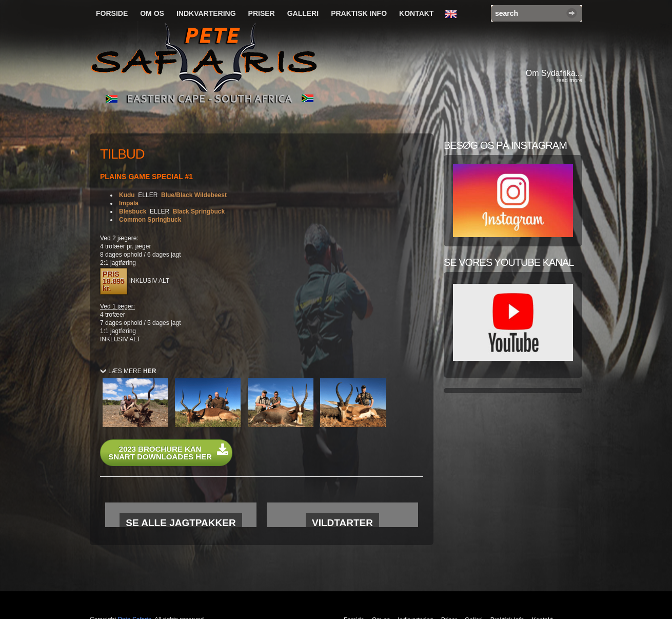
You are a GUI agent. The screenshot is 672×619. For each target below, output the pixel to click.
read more (569, 80)
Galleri (303, 13)
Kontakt (416, 13)
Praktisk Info (359, 13)
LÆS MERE (132, 371)
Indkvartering (206, 13)
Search (572, 13)
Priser (262, 13)
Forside (112, 13)
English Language (453, 14)
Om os (152, 13)
